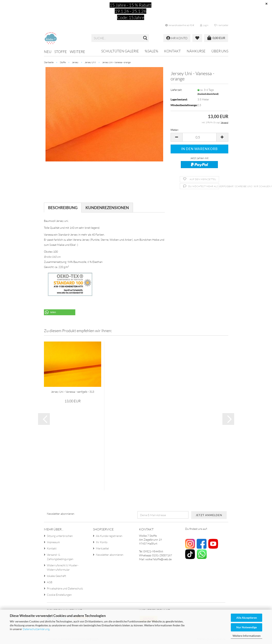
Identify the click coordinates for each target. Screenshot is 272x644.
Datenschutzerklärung (36, 629)
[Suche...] (145, 38)
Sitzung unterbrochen (60, 536)
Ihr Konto (102, 542)
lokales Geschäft (56, 576)
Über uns (220, 51)
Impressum (53, 542)
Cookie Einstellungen (59, 595)
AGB (50, 582)
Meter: (175, 130)
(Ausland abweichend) (208, 94)
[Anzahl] (199, 137)
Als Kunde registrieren (109, 536)
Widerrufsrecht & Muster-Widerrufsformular (63, 567)
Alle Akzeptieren (247, 618)
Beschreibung (63, 208)
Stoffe (61, 52)
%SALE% (151, 51)
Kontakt (172, 51)
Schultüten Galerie (120, 51)
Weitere (77, 52)
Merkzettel (221, 25)
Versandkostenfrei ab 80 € (180, 25)
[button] (176, 137)
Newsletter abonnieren (110, 555)
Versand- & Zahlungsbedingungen (60, 557)
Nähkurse (196, 51)
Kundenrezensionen (107, 208)
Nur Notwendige (247, 627)
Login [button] (204, 25)
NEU (48, 52)
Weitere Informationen (247, 636)
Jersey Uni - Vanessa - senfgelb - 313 (73, 392)
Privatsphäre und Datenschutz (65, 588)
